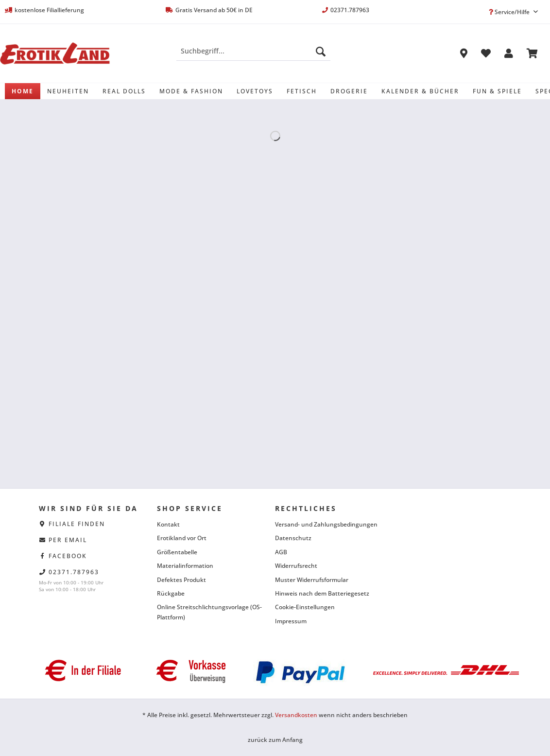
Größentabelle (177, 552)
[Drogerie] (349, 91)
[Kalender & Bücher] (420, 91)
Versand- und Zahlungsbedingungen (326, 524)
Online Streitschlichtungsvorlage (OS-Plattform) (209, 612)
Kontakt (168, 524)
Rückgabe (171, 593)
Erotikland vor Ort (182, 538)
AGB (281, 552)
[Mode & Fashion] (191, 91)
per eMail (68, 540)
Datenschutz (293, 538)
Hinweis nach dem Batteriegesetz (322, 593)
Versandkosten (296, 715)
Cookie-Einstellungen (305, 607)
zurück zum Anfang (275, 740)
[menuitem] (253, 56)
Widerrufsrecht (296, 566)
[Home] (23, 91)
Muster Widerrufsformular (312, 580)
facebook (68, 556)
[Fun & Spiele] (497, 91)
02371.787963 (74, 572)
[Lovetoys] (255, 91)
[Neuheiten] (68, 91)
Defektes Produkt (181, 580)
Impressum (291, 621)
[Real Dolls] (124, 91)
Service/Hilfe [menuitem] (510, 12)
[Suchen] (321, 51)
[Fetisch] (302, 91)
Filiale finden (77, 524)
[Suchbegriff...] (253, 51)
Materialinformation (185, 566)
